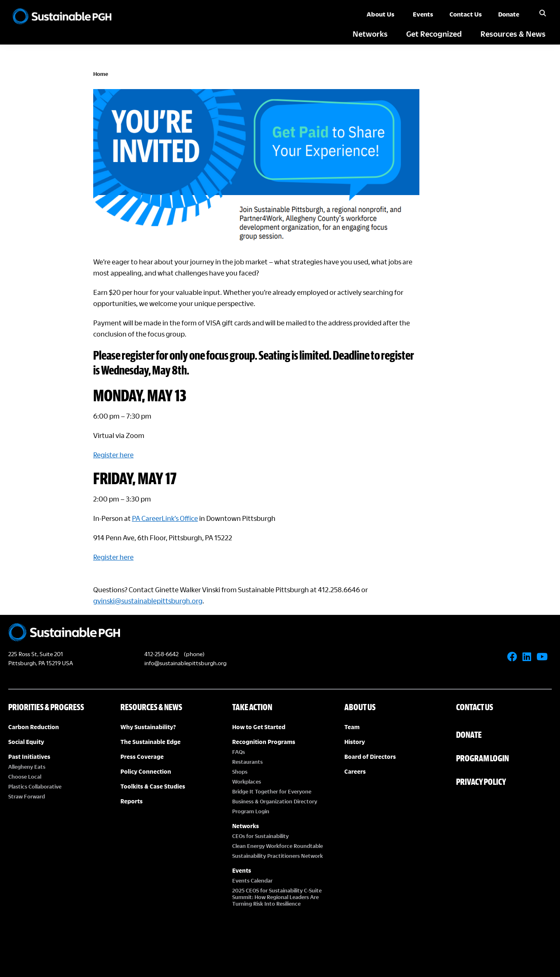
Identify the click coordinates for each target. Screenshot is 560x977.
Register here (155, 437)
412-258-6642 (161, 636)
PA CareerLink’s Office (207, 500)
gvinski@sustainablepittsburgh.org (190, 583)
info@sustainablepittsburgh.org (185, 645)
